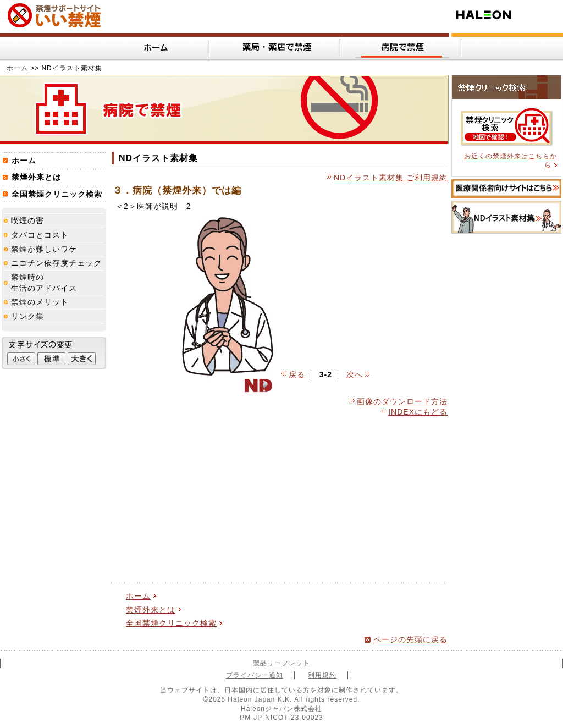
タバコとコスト (40, 235)
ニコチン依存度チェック (56, 263)
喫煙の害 (27, 220)
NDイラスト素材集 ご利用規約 (391, 178)
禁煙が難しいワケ (44, 249)
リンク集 (27, 316)
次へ (355, 374)
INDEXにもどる (418, 412)
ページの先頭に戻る (410, 639)
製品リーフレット (281, 663)
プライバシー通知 (255, 675)
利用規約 (322, 675)
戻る (297, 374)
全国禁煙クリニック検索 (171, 623)
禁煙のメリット (40, 302)
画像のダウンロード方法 (402, 401)
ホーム (17, 68)
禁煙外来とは (151, 610)
